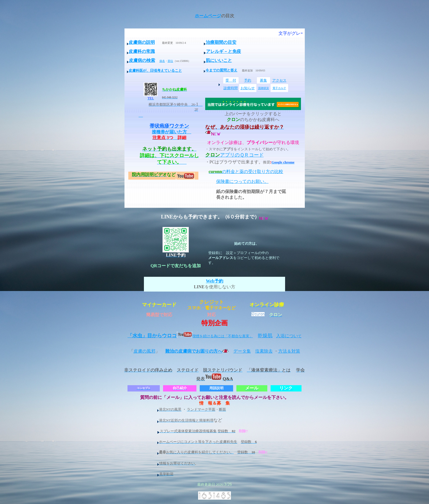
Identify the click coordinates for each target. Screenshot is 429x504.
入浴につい (289, 336)
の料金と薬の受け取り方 (240, 172)
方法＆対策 (289, 351)
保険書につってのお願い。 (242, 181)
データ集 (242, 351)
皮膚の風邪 (144, 351)
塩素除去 (264, 351)
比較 (279, 172)
